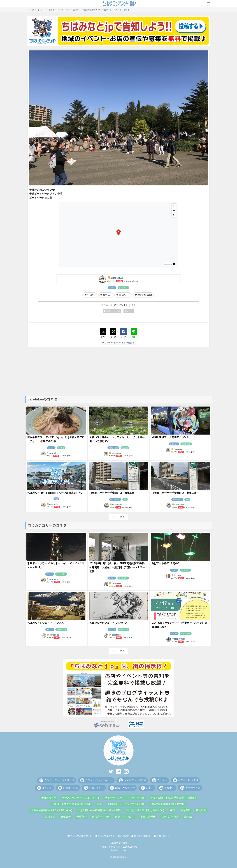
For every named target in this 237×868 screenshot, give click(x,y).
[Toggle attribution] (174, 264)
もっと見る (118, 517)
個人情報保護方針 (141, 836)
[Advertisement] (118, 371)
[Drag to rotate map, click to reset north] (174, 215)
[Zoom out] (174, 210)
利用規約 (123, 836)
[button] (119, 233)
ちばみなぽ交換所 (105, 836)
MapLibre (168, 264)
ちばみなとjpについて (80, 836)
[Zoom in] (174, 206)
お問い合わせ (162, 836)
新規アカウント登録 (112, 311)
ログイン (129, 311)
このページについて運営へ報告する (118, 343)
